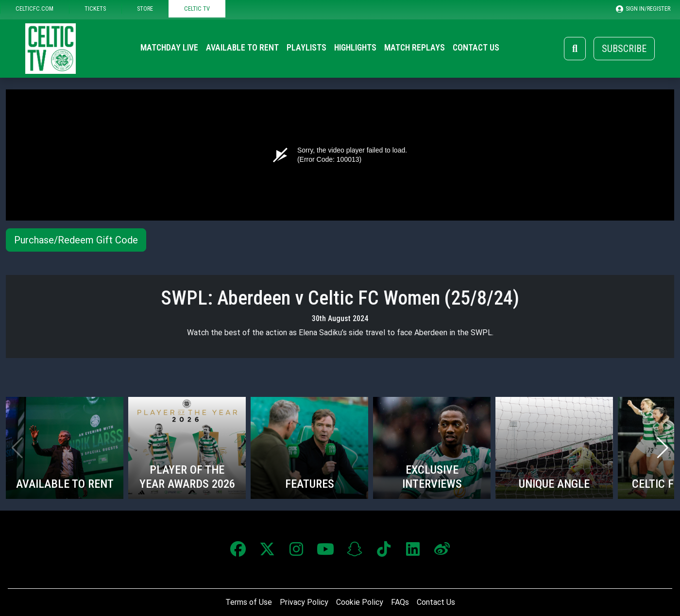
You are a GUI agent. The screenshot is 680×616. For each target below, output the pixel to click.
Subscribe (624, 49)
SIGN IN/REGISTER (643, 9)
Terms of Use (249, 602)
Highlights (355, 48)
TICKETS (95, 9)
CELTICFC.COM (34, 9)
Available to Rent (242, 48)
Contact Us (476, 48)
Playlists (306, 48)
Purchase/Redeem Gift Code (76, 240)
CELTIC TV (197, 9)
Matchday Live (169, 48)
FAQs (400, 602)
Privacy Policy (304, 602)
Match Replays (415, 48)
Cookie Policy (360, 602)
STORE (145, 9)
